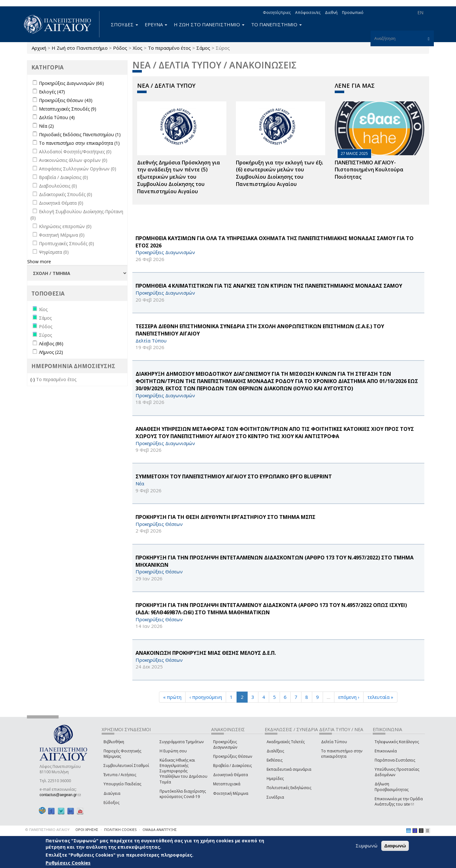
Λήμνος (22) (51, 352)
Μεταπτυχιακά (227, 784)
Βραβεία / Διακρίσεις (232, 766)
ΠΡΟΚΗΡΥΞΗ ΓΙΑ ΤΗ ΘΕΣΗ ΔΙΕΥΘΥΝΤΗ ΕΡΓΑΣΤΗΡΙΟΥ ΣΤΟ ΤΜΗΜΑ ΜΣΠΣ (225, 517)
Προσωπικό (353, 13)
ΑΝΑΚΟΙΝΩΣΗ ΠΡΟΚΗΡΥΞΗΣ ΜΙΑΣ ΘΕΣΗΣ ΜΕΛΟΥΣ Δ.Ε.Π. (206, 653)
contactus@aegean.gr (60, 795)
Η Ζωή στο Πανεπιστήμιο (80, 48)
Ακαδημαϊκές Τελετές (286, 742)
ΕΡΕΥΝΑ (156, 24)
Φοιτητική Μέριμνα (231, 793)
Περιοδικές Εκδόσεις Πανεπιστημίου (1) (80, 134)
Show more (39, 262)
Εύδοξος (111, 803)
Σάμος (203, 48)
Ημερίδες (275, 779)
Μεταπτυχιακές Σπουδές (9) (68, 109)
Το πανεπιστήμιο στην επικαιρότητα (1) (79, 143)
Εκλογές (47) (52, 92)
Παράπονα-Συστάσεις (395, 760)
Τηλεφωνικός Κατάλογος (397, 742)
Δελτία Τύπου (334, 742)
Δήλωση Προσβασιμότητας (392, 787)
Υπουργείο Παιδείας (122, 784)
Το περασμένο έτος (169, 48)
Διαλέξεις (275, 751)
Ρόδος (120, 48)
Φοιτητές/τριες (277, 13)
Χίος (138, 48)
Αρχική (39, 48)
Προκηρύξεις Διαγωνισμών (225, 744)
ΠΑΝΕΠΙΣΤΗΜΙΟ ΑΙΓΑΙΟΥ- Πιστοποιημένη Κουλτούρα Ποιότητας (369, 170)
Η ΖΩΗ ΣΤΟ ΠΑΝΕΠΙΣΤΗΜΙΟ (209, 24)
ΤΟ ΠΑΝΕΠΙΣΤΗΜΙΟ (276, 24)
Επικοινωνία (386, 751)
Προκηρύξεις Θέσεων (233, 756)
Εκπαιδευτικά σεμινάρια (289, 769)
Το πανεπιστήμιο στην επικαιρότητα (342, 754)
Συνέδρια (275, 797)
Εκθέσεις (275, 760)
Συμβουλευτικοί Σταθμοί (126, 766)
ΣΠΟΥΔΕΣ (124, 24)
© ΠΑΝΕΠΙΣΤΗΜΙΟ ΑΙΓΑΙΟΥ (47, 830)
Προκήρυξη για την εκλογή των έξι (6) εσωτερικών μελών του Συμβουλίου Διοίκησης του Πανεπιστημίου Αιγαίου (279, 173)
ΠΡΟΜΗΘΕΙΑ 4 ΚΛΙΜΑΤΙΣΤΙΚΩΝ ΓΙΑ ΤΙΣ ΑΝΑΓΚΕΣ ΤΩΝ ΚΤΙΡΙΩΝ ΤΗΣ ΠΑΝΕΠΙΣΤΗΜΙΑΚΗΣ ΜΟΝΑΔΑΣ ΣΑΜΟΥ (269, 286)
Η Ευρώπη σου (173, 751)
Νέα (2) (46, 126)
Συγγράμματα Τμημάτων (182, 742)
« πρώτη (172, 697)
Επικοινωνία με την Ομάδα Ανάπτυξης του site (399, 801)
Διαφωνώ (395, 846)
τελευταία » (380, 697)
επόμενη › (349, 697)
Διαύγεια (112, 793)
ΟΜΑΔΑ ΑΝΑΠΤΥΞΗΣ (160, 830)
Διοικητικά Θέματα (231, 775)
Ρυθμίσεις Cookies (68, 863)
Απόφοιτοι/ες (308, 13)
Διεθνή (331, 13)
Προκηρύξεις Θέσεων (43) (66, 100)
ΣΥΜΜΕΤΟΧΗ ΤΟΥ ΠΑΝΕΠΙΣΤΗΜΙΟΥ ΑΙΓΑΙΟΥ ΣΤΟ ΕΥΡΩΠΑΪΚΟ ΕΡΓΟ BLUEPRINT (234, 476)
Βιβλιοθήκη (114, 742)
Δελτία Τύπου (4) (57, 117)
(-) (33, 379)
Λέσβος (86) (51, 344)
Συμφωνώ (367, 846)
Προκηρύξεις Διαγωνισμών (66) (71, 83)
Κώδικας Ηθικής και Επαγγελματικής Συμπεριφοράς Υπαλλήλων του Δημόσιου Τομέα (184, 771)
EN (420, 13)
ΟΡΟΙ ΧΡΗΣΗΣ (87, 830)
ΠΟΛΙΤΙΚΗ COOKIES (120, 830)
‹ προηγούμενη (206, 697)
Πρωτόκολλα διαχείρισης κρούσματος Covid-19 (183, 794)
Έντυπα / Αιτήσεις (120, 775)
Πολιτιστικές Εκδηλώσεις (289, 788)
